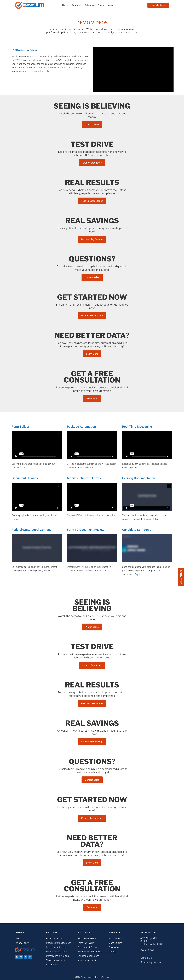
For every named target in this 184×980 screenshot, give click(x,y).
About (111, 5)
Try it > (138, 574)
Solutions (89, 5)
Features (77, 5)
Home (65, 5)
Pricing (101, 5)
